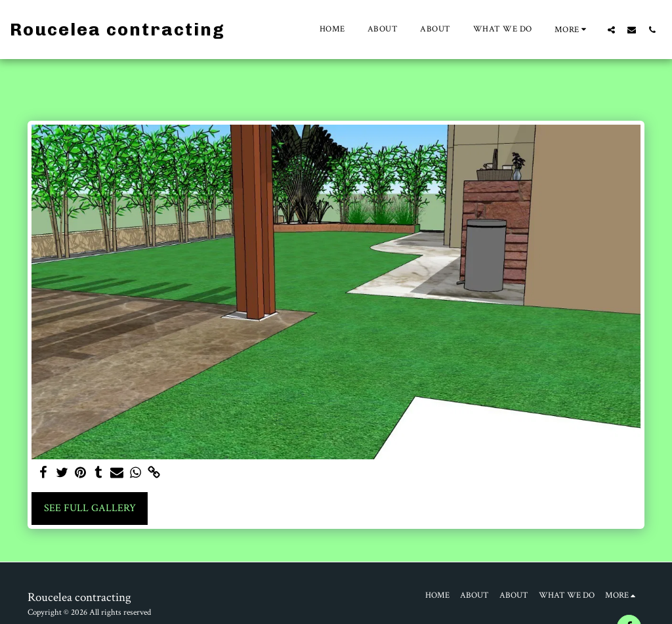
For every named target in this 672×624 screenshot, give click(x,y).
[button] (611, 30)
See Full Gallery (90, 508)
